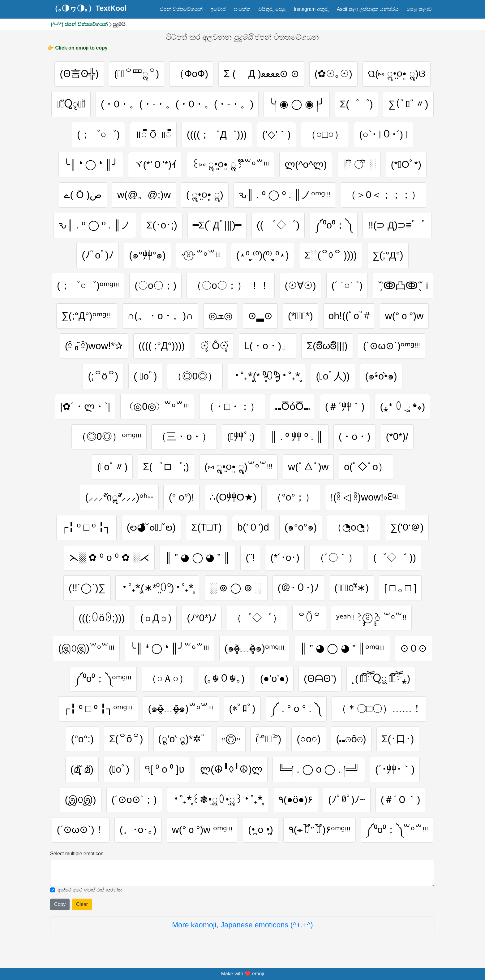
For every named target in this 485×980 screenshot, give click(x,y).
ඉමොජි (218, 9)
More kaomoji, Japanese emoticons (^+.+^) (242, 925)
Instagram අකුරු (311, 9)
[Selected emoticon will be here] (242, 873)
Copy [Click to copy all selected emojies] (60, 904)
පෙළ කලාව (419, 9)
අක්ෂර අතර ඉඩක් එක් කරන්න (90, 890)
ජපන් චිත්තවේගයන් (181, 9)
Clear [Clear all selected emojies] (82, 904)
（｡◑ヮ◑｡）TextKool (89, 8)
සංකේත (242, 9)
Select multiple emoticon (77, 854)
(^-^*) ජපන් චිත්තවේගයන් (79, 24)
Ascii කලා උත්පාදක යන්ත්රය (368, 9)
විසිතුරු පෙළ (272, 9)
